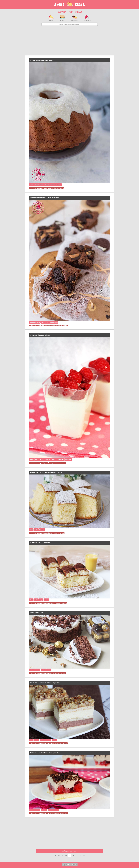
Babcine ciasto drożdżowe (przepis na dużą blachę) (46, 473)
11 (52, 855)
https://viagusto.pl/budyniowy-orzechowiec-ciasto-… (53, 743)
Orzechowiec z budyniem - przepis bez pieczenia (45, 683)
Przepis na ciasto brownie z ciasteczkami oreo (45, 198)
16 (69, 855)
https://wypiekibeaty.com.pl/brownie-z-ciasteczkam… (53, 325)
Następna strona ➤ (69, 851)
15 (66, 855)
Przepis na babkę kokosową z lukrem (42, 60)
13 (59, 855)
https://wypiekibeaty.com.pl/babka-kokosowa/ (51, 188)
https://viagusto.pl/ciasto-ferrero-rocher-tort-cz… (52, 673)
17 (73, 855)
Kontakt (74, 865)
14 (62, 855)
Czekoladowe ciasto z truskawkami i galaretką (45, 753)
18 (77, 855)
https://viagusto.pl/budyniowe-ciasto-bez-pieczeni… (53, 603)
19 (80, 855)
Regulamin (66, 865)
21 (87, 855)
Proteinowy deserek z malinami (40, 335)
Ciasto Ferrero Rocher (37, 613)
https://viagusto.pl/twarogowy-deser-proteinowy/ (52, 463)
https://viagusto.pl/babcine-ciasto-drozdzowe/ (51, 533)
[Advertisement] (69, 40)
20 (84, 855)
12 (55, 855)
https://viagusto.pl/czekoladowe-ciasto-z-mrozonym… (53, 813)
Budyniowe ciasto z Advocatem (40, 543)
